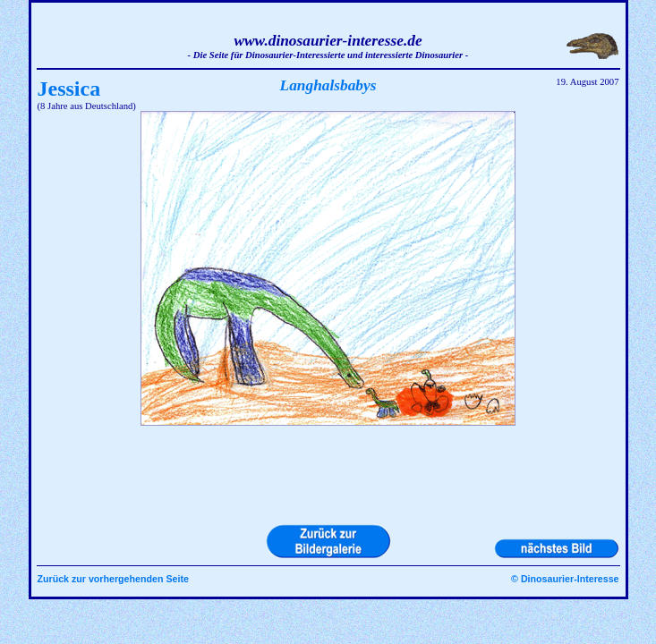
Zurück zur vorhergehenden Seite (113, 579)
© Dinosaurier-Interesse (565, 579)
